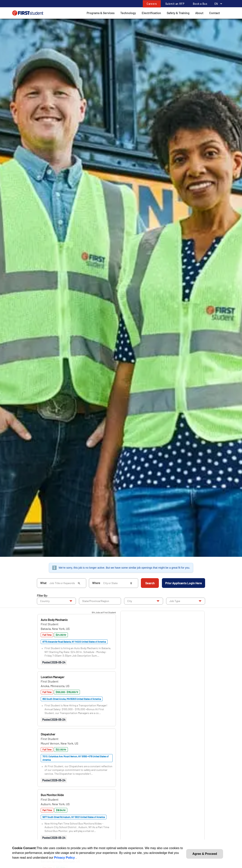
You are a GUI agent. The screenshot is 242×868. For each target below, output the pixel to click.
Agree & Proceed (205, 854)
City (130, 601)
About (199, 13)
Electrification (151, 13)
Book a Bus (200, 4)
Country (45, 601)
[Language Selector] (217, 4)
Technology (128, 13)
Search (150, 583)
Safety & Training (178, 13)
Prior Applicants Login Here (184, 583)
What (43, 583)
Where (96, 583)
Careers (152, 4)
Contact (214, 13)
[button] (54, 620)
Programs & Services (101, 13)
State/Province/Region (96, 601)
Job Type (175, 601)
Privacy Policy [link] (65, 858)
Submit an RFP (175, 4)
